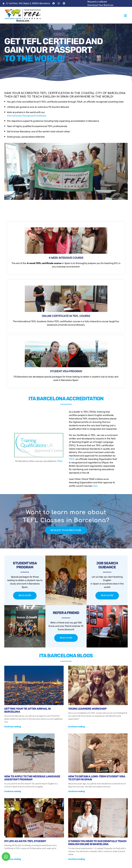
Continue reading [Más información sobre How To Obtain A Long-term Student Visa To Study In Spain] (77, 791)
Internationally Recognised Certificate (27, 116)
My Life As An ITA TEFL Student (25, 841)
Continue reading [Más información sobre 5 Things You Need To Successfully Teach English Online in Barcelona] (77, 859)
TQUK (18, 461)
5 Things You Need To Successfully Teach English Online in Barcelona (97, 843)
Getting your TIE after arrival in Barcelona (27, 710)
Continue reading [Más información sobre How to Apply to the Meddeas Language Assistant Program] (13, 791)
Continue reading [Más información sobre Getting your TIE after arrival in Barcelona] (13, 727)
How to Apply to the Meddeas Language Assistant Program (32, 778)
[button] (125, 15)
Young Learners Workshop (87, 709)
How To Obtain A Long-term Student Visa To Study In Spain (97, 778)
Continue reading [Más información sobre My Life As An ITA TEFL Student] (13, 859)
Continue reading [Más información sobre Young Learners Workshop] (77, 727)
